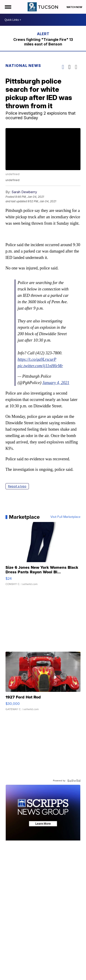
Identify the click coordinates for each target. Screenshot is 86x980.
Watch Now (75, 7)
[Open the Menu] (8, 7)
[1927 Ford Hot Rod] (43, 683)
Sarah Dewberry (24, 192)
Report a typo (17, 486)
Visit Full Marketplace (65, 517)
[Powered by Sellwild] (74, 781)
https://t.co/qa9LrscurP (37, 359)
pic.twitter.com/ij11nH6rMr (40, 366)
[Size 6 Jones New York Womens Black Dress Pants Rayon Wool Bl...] (43, 556)
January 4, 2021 (56, 383)
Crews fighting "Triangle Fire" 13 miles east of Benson (43, 42)
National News (23, 66)
